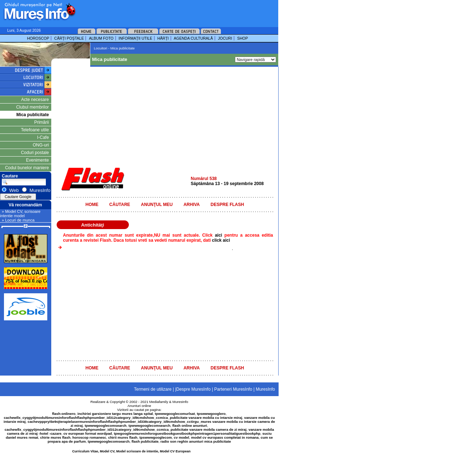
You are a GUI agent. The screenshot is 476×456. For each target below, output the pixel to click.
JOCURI (225, 38)
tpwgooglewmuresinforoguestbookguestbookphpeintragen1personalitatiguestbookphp (187, 433)
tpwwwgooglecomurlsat (175, 414)
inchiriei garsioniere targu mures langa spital (115, 414)
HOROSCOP (38, 38)
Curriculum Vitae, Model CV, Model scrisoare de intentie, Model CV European (131, 451)
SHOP (243, 38)
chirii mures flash (123, 437)
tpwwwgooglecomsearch (106, 426)
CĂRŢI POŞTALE (69, 38)
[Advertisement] (167, 11)
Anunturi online (139, 406)
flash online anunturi (189, 426)
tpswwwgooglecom (156, 437)
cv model (182, 437)
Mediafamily (159, 402)
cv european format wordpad (88, 433)
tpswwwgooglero (211, 414)
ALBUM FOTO (101, 38)
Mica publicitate (32, 115)
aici (219, 235)
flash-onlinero (64, 414)
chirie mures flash (55, 437)
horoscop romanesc (89, 437)
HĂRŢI (163, 38)
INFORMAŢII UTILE (136, 38)
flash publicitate (145, 441)
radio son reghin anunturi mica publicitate (196, 441)
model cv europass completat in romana (225, 437)
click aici (221, 240)
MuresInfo (180, 402)
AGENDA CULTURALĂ (193, 38)
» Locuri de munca (18, 220)
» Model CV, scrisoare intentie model (20, 214)
